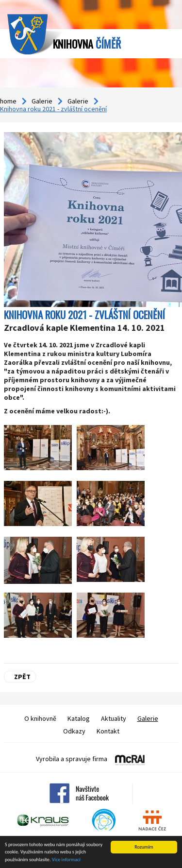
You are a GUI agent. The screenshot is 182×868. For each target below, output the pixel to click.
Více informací (66, 860)
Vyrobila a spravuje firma (72, 759)
